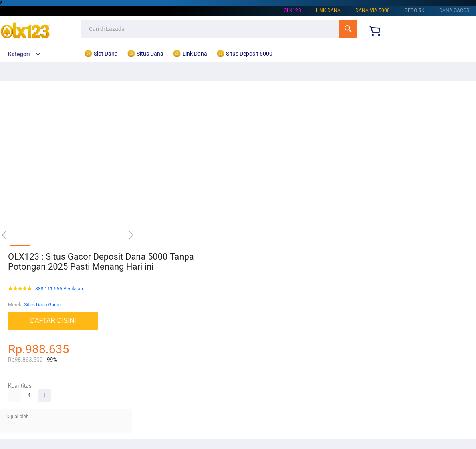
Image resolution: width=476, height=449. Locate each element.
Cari (348, 29)
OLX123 (292, 10)
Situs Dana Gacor (42, 305)
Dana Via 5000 (373, 10)
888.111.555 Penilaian (59, 289)
